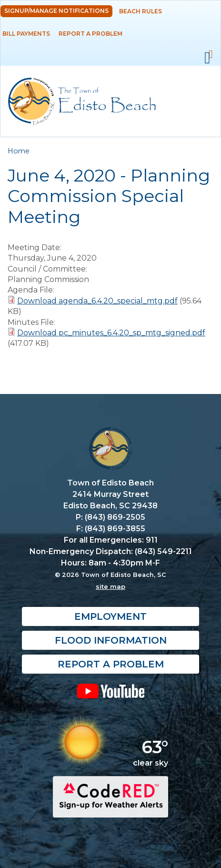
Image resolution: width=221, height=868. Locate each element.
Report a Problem (90, 34)
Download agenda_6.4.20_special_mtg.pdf (97, 301)
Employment (110, 616)
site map (110, 586)
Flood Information (111, 640)
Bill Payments (26, 34)
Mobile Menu (207, 58)
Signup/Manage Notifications (56, 11)
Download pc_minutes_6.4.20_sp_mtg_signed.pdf (111, 333)
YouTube (110, 691)
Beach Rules (141, 11)
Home (19, 151)
